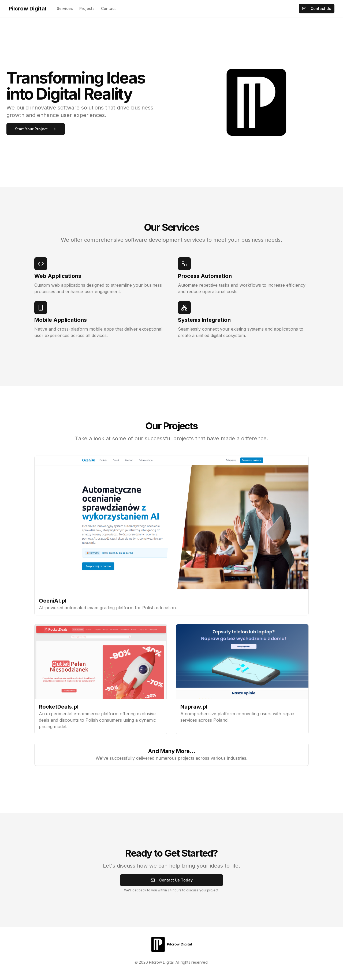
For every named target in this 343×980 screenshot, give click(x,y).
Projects (87, 8)
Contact (108, 8)
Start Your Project (36, 129)
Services (65, 8)
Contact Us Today (172, 880)
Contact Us (317, 8)
